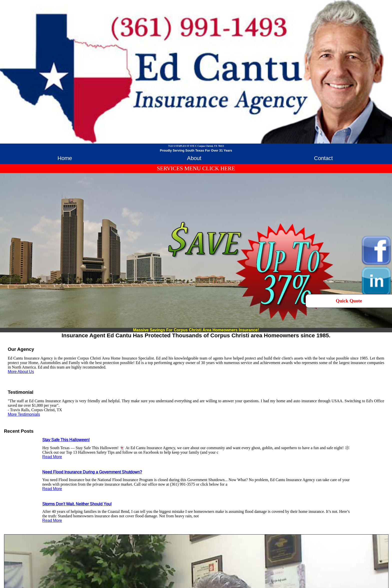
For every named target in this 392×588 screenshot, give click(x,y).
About (194, 158)
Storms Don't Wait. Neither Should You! (77, 504)
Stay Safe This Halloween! (66, 440)
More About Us (21, 372)
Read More (52, 457)
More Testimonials (24, 414)
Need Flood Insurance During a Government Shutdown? (92, 472)
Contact (323, 158)
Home (65, 158)
